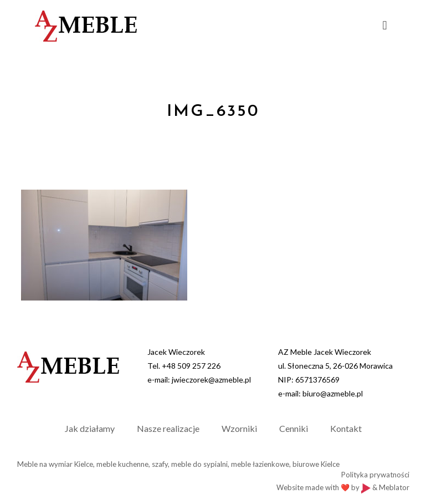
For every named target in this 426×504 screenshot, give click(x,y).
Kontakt (346, 428)
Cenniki (294, 428)
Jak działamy (90, 428)
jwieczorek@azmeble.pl (211, 380)
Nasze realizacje (168, 428)
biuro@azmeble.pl (333, 393)
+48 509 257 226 (191, 366)
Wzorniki (239, 428)
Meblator (394, 487)
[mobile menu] (385, 25)
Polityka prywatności (375, 475)
